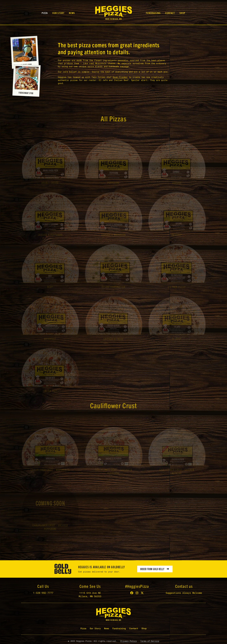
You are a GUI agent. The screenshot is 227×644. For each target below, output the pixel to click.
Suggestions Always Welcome (184, 593)
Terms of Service (150, 641)
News (72, 13)
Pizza (45, 13)
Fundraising (153, 13)
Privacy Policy (129, 641)
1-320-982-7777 (43, 593)
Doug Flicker (120, 78)
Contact (170, 13)
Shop (182, 13)
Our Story (58, 13)
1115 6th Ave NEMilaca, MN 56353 (90, 595)
